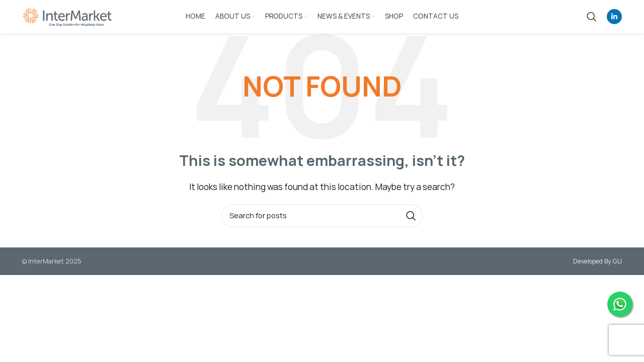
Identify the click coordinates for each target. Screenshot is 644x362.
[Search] (592, 17)
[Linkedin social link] (614, 17)
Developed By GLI (597, 261)
